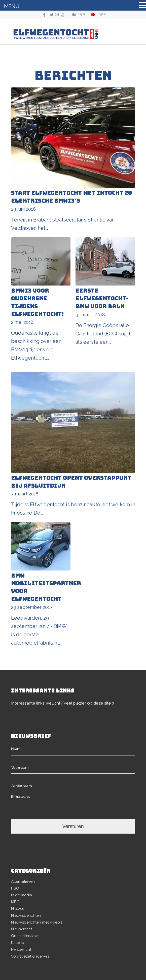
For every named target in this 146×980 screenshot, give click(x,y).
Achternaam (22, 786)
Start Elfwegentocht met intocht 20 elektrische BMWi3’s (71, 197)
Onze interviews (25, 936)
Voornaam (20, 768)
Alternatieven (23, 881)
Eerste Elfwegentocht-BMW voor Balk (102, 298)
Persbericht (21, 950)
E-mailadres (22, 797)
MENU (12, 6)
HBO (15, 888)
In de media (22, 895)
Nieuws (17, 909)
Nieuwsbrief (22, 929)
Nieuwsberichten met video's (37, 922)
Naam (17, 749)
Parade (17, 943)
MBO (15, 902)
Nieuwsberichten (26, 915)
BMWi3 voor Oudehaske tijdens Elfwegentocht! (38, 302)
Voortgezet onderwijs (30, 956)
